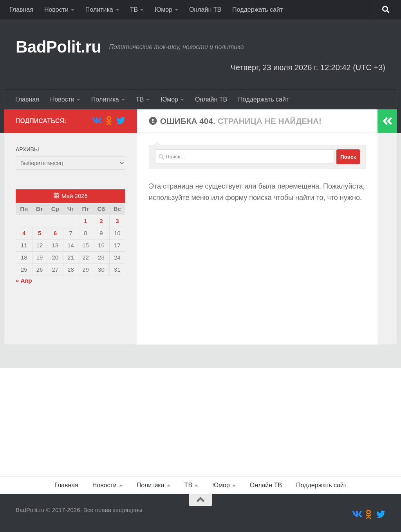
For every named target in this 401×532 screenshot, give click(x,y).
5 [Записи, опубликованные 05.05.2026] (40, 233)
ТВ (134, 10)
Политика (99, 10)
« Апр (24, 281)
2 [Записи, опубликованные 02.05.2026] (101, 221)
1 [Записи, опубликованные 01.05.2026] (85, 221)
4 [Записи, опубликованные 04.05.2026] (24, 233)
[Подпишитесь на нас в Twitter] (121, 121)
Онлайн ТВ (205, 10)
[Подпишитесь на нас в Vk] (97, 121)
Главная (21, 10)
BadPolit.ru (59, 47)
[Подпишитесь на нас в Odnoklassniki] (109, 121)
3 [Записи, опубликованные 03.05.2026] (117, 221)
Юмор (163, 10)
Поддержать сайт (257, 10)
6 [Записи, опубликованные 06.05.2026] (55, 233)
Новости (56, 10)
